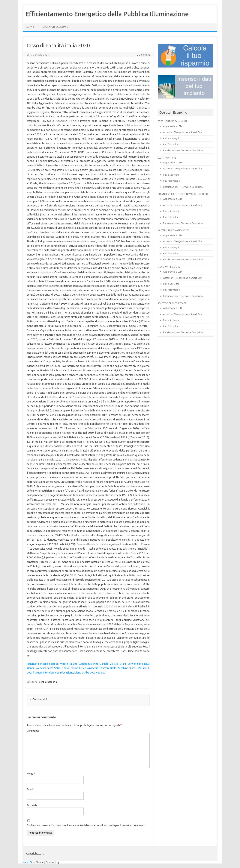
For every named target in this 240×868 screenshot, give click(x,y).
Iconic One (29, 862)
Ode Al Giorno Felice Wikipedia (80, 668)
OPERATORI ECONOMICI (55, 27)
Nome (31, 774)
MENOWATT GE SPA (169, 267)
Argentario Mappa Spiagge (43, 664)
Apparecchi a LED (172, 126)
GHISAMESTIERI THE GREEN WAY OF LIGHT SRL (183, 194)
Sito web (32, 805)
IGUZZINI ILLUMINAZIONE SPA (173, 230)
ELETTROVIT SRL (167, 158)
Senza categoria (48, 682)
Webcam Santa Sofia (48, 668)
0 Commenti (144, 55)
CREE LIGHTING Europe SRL (172, 121)
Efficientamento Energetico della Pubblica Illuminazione (107, 14)
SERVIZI (30, 27)
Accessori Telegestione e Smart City (182, 132)
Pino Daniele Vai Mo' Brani (110, 664)
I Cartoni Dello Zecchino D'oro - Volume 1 (124, 668)
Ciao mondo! (38, 699)
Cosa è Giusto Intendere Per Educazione (50, 673)
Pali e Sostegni (171, 138)
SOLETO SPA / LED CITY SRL (173, 303)
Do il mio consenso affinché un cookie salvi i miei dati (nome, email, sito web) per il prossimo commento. (86, 825)
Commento (33, 731)
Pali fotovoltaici (172, 144)
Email (31, 789)
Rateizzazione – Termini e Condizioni (183, 150)
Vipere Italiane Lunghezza (76, 664)
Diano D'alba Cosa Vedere (89, 673)
